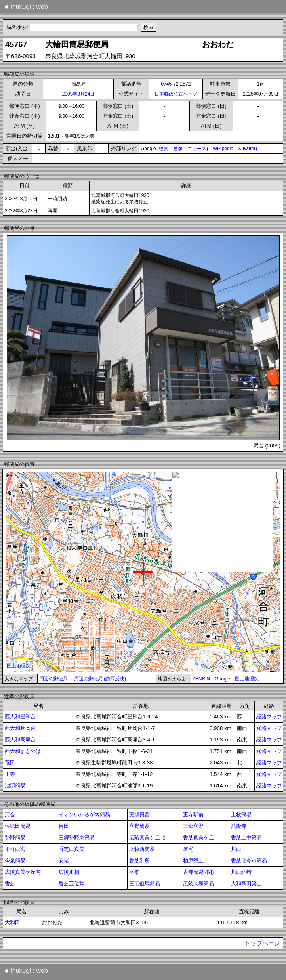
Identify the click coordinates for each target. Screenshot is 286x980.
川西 (236, 849)
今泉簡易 (15, 861)
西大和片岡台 (20, 728)
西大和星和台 (20, 717)
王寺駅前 (193, 815)
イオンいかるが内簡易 (84, 815)
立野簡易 (139, 826)
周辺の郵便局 (53, 679)
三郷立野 (193, 826)
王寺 (10, 774)
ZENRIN (201, 679)
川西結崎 (241, 872)
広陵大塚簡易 (198, 884)
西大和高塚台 (20, 740)
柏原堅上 (193, 861)
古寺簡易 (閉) (198, 872)
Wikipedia (223, 149)
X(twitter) (248, 149)
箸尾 (188, 849)
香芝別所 (139, 861)
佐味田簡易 (18, 826)
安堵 (64, 861)
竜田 (10, 763)
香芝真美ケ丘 (198, 838)
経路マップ (269, 717)
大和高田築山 (246, 884)
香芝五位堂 (71, 884)
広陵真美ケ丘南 (23, 872)
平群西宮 (15, 849)
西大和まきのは (23, 751)
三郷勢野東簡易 (77, 838)
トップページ (262, 943)
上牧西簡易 (142, 849)
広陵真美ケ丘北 (147, 838)
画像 (178, 149)
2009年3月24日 (79, 94)
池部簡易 (15, 786)
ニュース (197, 149)
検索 (164, 149)
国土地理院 (247, 679)
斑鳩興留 (139, 815)
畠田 (64, 826)
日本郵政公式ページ (176, 94)
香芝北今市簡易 (249, 861)
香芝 (10, 884)
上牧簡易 (241, 815)
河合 (10, 815)
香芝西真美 (71, 849)
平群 (134, 872)
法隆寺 (239, 826)
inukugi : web (26, 6)
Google (222, 679)
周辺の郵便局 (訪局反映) (100, 679)
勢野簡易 (15, 838)
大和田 (12, 922)
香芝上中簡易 (246, 838)
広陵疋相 (69, 872)
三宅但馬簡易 (145, 884)
